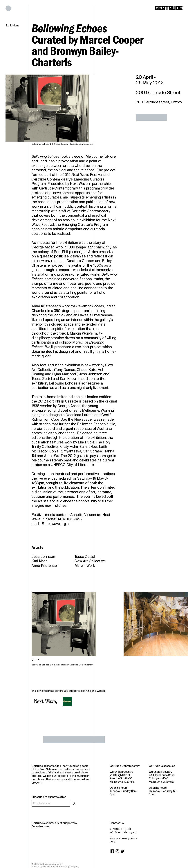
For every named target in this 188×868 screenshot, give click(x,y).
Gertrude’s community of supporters (54, 823)
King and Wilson (95, 691)
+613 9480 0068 (120, 829)
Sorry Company (72, 867)
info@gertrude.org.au (123, 832)
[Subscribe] (74, 803)
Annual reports (40, 827)
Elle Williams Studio (52, 867)
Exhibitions (12, 26)
